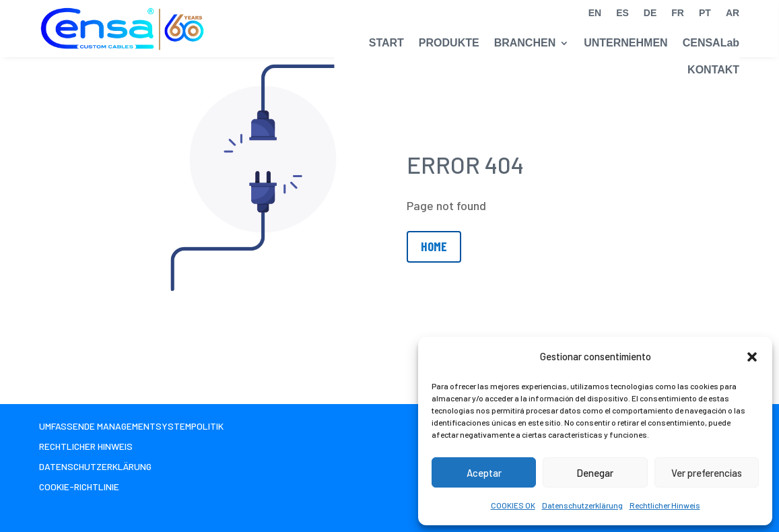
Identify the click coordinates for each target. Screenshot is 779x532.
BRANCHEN (525, 43)
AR (733, 13)
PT (705, 13)
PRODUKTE (449, 43)
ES (622, 13)
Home (434, 246)
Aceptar (484, 473)
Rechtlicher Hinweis (665, 505)
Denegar (595, 473)
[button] (752, 357)
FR (678, 13)
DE (650, 13)
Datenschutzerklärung (582, 505)
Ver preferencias (707, 473)
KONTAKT (713, 70)
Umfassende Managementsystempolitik (131, 427)
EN (595, 13)
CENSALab (711, 43)
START (386, 43)
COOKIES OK (513, 505)
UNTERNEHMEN (625, 43)
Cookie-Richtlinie (79, 487)
